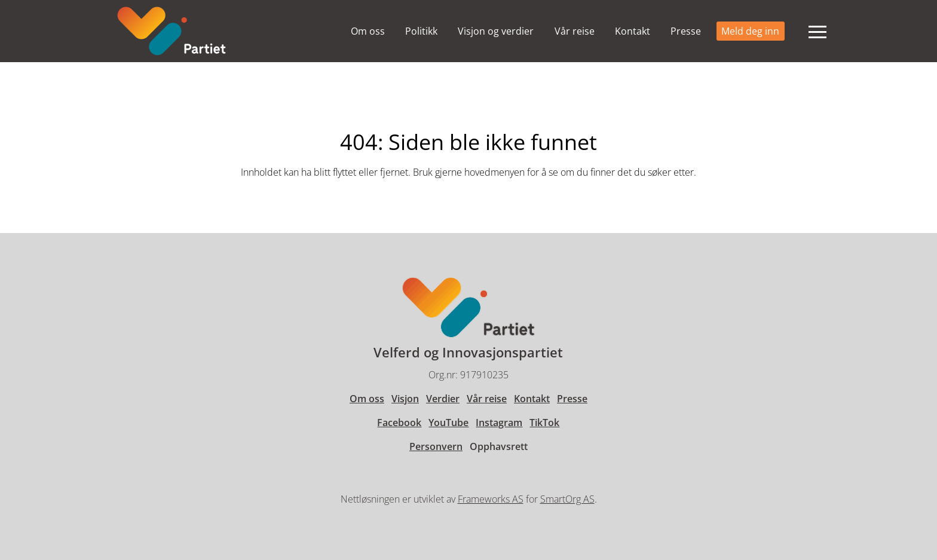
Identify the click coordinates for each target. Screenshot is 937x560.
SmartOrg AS (567, 499)
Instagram (499, 423)
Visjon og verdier (496, 31)
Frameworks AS (491, 499)
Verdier (443, 399)
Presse (686, 31)
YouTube (448, 423)
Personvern (436, 446)
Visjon (405, 399)
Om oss (368, 31)
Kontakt (633, 31)
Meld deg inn (750, 31)
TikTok (544, 423)
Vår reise (575, 31)
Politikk (421, 31)
